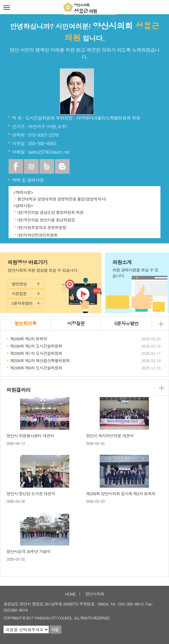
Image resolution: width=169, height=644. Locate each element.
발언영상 (19, 284)
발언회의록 (26, 323)
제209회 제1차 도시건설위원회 (36, 353)
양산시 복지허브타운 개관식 (110, 436)
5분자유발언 (22, 303)
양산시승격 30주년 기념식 (28, 551)
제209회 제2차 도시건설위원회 (36, 346)
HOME (70, 594)
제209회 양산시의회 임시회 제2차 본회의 (121, 494)
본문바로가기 (0, 0)
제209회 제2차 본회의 (28, 339)
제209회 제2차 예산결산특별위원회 (40, 360)
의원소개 (137, 269)
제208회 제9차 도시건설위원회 (36, 368)
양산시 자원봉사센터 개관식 (30, 436)
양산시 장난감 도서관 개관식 (31, 494)
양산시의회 (95, 594)
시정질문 (19, 294)
